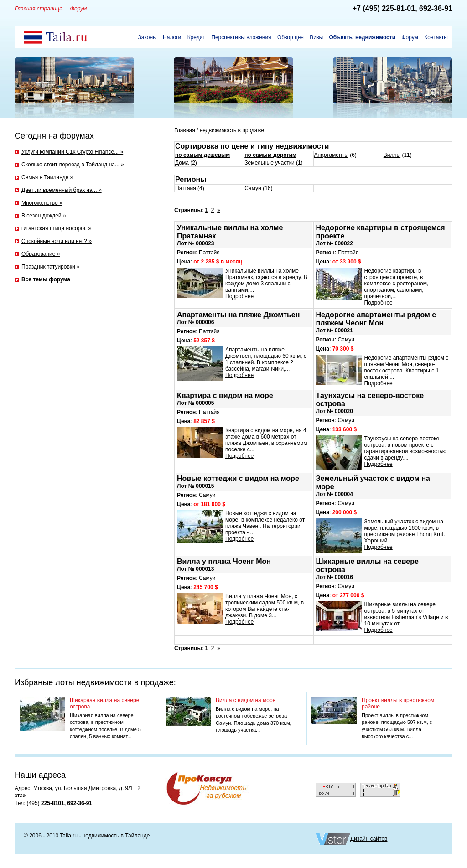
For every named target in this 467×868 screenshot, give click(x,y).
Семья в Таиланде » (47, 177)
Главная (185, 130)
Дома (182, 163)
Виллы (392, 155)
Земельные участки (269, 163)
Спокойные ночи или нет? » (57, 241)
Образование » (41, 254)
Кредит (196, 37)
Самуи (253, 188)
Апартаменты (331, 155)
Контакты (436, 37)
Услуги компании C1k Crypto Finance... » (72, 152)
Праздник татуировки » (51, 267)
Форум (410, 37)
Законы (147, 37)
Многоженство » (42, 203)
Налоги (172, 37)
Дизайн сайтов (369, 839)
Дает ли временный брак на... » (62, 190)
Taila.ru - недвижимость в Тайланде (105, 836)
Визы (316, 37)
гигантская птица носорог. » (56, 228)
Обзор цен (291, 37)
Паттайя (186, 188)
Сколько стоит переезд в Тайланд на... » (73, 165)
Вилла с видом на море (246, 700)
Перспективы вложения (241, 37)
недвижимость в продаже (232, 130)
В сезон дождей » (44, 216)
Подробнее (239, 296)
